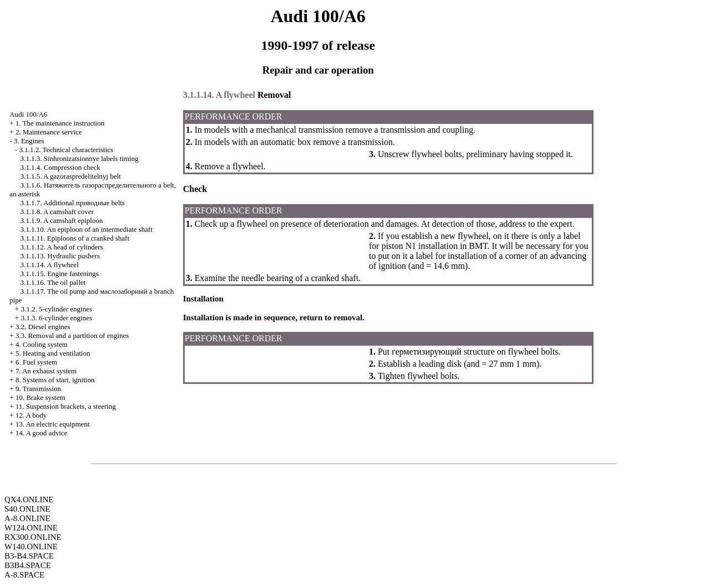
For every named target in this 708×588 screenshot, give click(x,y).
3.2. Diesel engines (43, 327)
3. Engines (29, 141)
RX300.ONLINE (33, 537)
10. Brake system (40, 397)
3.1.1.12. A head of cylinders (62, 247)
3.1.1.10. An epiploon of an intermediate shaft (87, 229)
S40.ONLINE (27, 509)
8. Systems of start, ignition (55, 380)
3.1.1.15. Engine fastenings (60, 274)
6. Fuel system (36, 362)
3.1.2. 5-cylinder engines (57, 309)
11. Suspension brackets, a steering (66, 406)
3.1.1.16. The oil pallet (53, 282)
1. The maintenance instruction (60, 123)
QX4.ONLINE (29, 499)
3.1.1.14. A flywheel (50, 265)
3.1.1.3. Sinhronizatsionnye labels (79, 158)
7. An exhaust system (46, 371)
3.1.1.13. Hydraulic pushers (60, 256)
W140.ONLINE (31, 547)
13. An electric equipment (53, 424)
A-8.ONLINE (27, 518)
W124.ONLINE (31, 528)
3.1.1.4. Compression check (60, 167)
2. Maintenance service (49, 132)
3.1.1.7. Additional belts (73, 203)
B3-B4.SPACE (29, 556)
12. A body (31, 415)
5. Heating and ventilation (53, 353)
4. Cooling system (41, 344)
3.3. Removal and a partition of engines (72, 335)
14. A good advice (41, 433)
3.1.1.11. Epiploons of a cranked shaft (75, 238)
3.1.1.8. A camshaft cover (57, 212)
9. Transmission (38, 389)
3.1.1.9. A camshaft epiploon (62, 220)
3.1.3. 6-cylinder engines (57, 318)
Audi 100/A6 (28, 114)
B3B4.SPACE (28, 565)
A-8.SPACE (24, 575)
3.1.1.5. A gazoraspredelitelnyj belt (71, 176)
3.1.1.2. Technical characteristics (66, 150)
